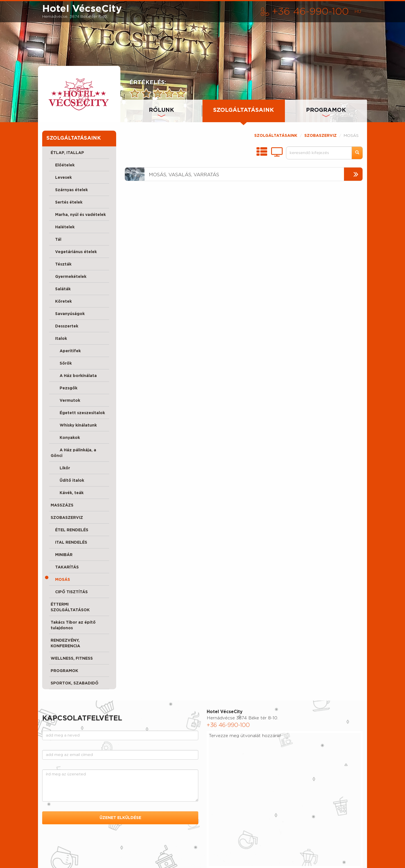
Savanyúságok (68, 314)
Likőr (60, 468)
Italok (59, 339)
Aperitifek (66, 351)
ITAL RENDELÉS (69, 543)
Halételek (63, 227)
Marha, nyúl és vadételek (78, 215)
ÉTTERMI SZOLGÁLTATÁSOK (70, 607)
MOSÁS (60, 580)
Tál (56, 240)
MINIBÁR (62, 555)
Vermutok (65, 401)
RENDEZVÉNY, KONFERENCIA (65, 643)
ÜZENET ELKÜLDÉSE (120, 818)
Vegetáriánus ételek (74, 252)
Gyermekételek (68, 277)
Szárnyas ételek (69, 190)
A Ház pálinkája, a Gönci (73, 453)
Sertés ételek (67, 202)
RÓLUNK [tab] (161, 110)
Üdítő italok (67, 481)
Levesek (61, 178)
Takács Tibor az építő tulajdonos (73, 625)
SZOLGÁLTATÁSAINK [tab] (244, 110)
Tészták (61, 264)
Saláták (61, 289)
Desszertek (64, 326)
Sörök (61, 363)
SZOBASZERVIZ (67, 518)
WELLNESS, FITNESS (72, 659)
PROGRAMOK (326, 110)
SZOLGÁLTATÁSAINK (276, 136)
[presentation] (79, 94)
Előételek (63, 165)
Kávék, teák (67, 493)
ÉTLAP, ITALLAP (67, 153)
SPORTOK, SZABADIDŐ (75, 683)
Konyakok (65, 438)
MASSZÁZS (62, 505)
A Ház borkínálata (74, 376)
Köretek (61, 302)
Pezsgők (64, 388)
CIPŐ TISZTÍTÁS (69, 592)
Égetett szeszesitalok (78, 413)
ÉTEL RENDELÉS (69, 530)
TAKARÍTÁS (65, 567)
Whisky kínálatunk (74, 425)
